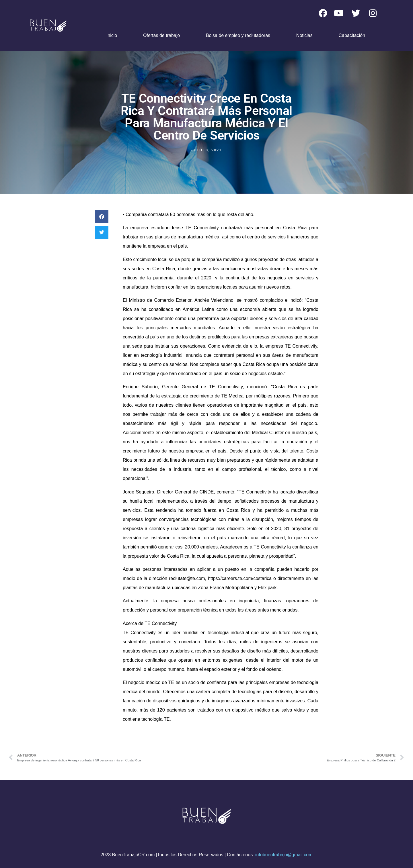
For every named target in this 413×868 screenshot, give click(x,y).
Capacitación (352, 35)
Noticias (304, 35)
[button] (102, 216)
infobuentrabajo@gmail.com (284, 855)
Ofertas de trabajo (161, 35)
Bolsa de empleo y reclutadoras (238, 35)
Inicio (112, 35)
